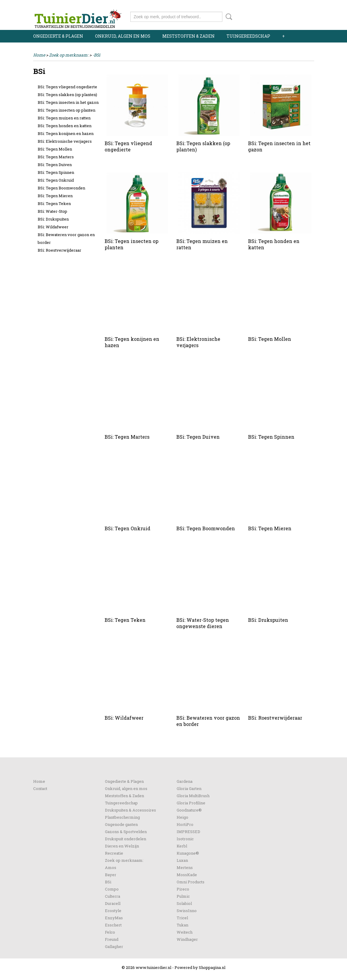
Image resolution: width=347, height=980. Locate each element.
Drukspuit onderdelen (126, 839)
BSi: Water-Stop (52, 211)
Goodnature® (189, 810)
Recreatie (114, 853)
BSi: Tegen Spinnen (56, 172)
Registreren (303, 5)
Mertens (185, 867)
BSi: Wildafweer (53, 227)
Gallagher (114, 946)
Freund (112, 939)
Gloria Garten (189, 788)
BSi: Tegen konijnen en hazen (66, 133)
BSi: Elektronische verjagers (65, 141)
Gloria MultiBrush (193, 796)
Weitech (185, 932)
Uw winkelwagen (294, 16)
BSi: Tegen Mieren (55, 196)
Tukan (182, 925)
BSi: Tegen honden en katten (65, 126)
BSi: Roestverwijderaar (59, 250)
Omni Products (191, 882)
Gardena (185, 781)
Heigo (182, 817)
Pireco (183, 889)
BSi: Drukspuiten (53, 219)
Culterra (113, 896)
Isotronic (185, 839)
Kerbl (182, 846)
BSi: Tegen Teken (54, 203)
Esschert (113, 925)
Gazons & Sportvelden (126, 832)
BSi (108, 882)
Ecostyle (113, 911)
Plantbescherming (122, 817)
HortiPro (185, 824)
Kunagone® (188, 853)
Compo (112, 889)
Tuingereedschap (248, 36)
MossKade (187, 875)
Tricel (182, 918)
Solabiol (184, 903)
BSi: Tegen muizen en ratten (64, 118)
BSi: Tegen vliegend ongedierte (67, 87)
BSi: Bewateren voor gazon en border (66, 238)
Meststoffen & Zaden (188, 36)
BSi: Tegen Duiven (55, 165)
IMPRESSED (188, 832)
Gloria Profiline (191, 803)
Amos (111, 867)
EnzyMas (114, 918)
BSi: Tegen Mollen (55, 149)
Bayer (111, 875)
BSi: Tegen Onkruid (56, 180)
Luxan (182, 860)
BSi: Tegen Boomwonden (61, 188)
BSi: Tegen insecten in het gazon (68, 102)
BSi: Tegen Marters (56, 157)
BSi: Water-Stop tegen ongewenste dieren (203, 623)
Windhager (187, 939)
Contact (40, 788)
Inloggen (277, 5)
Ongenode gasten (121, 824)
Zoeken (228, 17)
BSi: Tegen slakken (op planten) (67, 95)
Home (39, 55)
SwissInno (187, 911)
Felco (110, 932)
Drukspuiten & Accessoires (130, 810)
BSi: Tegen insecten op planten (67, 110)
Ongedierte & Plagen (58, 36)
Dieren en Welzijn (122, 846)
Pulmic (183, 896)
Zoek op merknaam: (69, 55)
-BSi (96, 55)
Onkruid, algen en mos (123, 36)
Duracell (113, 903)
